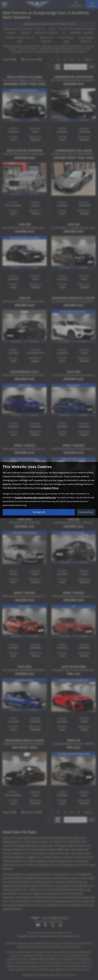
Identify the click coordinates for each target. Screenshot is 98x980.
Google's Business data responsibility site (35, 498)
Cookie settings (86, 512)
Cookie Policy (51, 488)
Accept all (39, 512)
